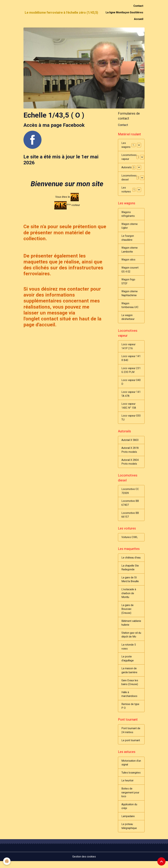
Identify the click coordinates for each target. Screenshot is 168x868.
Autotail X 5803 (130, 443)
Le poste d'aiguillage (128, 663)
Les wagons (126, 145)
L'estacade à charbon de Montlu (129, 597)
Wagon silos (129, 260)
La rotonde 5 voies (129, 651)
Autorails (126, 167)
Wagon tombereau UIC (130, 306)
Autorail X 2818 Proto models (130, 453)
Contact (138, 6)
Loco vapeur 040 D (131, 384)
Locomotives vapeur (129, 157)
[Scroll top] (161, 861)
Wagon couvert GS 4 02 (130, 270)
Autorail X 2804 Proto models (130, 465)
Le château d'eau (131, 561)
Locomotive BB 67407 (130, 506)
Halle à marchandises (129, 699)
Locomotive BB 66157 (130, 518)
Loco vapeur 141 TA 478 (131, 396)
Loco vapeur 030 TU (131, 420)
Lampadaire (128, 823)
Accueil (139, 19)
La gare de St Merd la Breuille (130, 583)
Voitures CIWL (130, 541)
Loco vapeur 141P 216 (128, 348)
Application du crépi (130, 813)
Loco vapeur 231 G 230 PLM (131, 372)
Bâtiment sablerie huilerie (131, 627)
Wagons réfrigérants (128, 214)
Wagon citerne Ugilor (130, 226)
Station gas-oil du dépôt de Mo (131, 639)
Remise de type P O (131, 712)
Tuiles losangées (131, 779)
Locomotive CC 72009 (130, 494)
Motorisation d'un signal (129, 769)
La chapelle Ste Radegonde (130, 571)
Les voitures (126, 190)
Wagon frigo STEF (128, 282)
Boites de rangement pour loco (130, 799)
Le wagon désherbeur (128, 319)
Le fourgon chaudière (128, 238)
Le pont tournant (131, 746)
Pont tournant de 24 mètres (131, 736)
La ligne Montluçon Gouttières (124, 12)
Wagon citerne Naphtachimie (130, 294)
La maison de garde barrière (129, 675)
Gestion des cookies (84, 863)
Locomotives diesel (129, 178)
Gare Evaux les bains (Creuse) (130, 687)
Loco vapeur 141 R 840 (131, 360)
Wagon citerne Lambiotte (130, 250)
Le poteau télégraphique (129, 833)
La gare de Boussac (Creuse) (127, 613)
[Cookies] (7, 861)
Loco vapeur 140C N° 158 (129, 408)
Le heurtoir (128, 787)
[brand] (61, 13)
